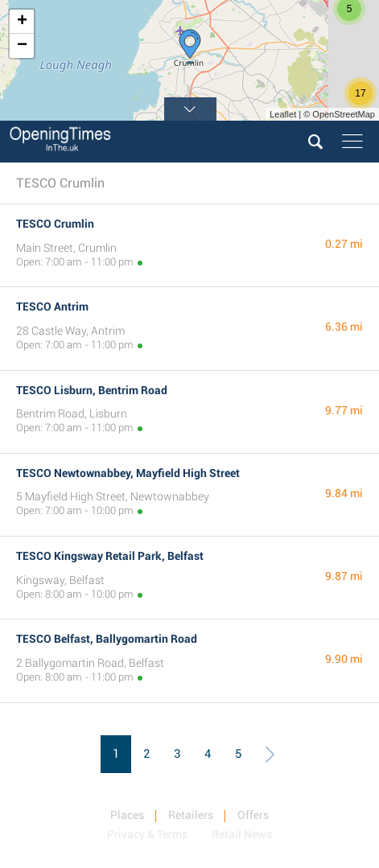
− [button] (22, 46)
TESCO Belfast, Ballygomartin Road (107, 639)
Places (127, 815)
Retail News (242, 834)
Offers (253, 815)
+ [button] (22, 22)
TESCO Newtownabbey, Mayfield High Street (128, 473)
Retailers (191, 815)
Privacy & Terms (147, 834)
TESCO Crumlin (55, 224)
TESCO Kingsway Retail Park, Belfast (110, 556)
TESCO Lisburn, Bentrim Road (92, 390)
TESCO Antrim (52, 306)
